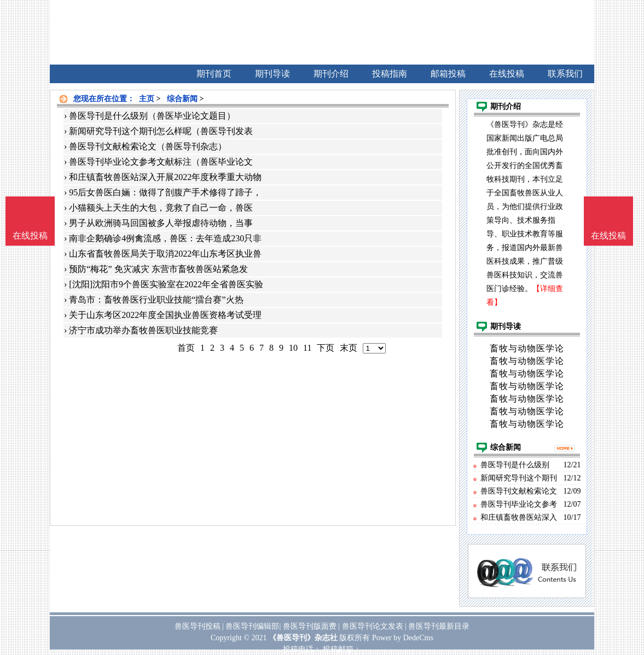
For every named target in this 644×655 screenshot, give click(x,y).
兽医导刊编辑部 (252, 626)
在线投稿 (608, 236)
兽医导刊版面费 (310, 626)
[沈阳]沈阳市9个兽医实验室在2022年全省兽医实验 (166, 284)
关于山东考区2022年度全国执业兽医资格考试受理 (165, 315)
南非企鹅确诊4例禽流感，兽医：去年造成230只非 (165, 238)
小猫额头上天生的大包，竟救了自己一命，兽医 (161, 208)
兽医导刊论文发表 (373, 626)
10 (293, 348)
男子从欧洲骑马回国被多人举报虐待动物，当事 (161, 223)
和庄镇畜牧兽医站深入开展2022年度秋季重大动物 (165, 177)
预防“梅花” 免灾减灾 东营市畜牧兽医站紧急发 (158, 269)
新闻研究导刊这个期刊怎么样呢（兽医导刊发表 (161, 131)
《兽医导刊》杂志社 (303, 638)
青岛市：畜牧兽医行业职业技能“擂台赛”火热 (156, 300)
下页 (326, 348)
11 (307, 348)
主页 (147, 99)
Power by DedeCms (403, 638)
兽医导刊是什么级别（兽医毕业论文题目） (152, 116)
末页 (349, 348)
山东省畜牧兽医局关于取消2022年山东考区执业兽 (165, 254)
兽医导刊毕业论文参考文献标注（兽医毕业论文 (161, 162)
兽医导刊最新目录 (439, 626)
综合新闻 (182, 99)
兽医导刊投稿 (198, 626)
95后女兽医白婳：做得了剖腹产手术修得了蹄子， (165, 192)
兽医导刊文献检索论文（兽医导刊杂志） (148, 146)
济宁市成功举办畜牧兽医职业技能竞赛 (143, 330)
